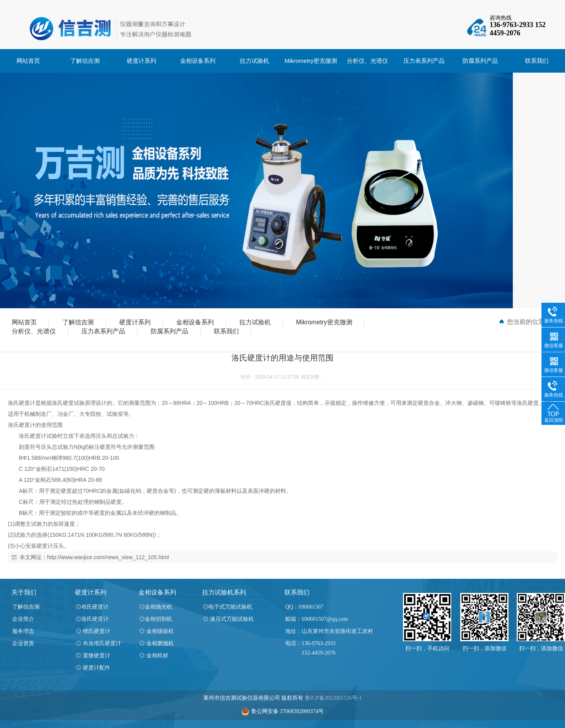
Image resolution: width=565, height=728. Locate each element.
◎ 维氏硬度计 (93, 631)
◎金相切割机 (156, 619)
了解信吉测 (85, 61)
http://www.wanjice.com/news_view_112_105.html (108, 557)
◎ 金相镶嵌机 (157, 631)
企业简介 (23, 619)
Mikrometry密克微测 (311, 61)
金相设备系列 (198, 61)
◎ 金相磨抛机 (157, 643)
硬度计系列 (141, 61)
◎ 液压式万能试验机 (228, 619)
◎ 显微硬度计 (93, 656)
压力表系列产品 (424, 61)
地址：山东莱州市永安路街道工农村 (329, 631)
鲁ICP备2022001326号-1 (333, 698)
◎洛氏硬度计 (92, 619)
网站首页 (28, 61)
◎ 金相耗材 (154, 656)
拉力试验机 (254, 61)
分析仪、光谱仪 (367, 61)
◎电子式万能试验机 (228, 607)
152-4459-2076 (319, 653)
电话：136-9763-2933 (310, 643)
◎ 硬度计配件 (93, 668)
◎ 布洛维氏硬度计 (98, 643)
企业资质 (23, 643)
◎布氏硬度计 (92, 607)
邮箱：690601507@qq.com (317, 619)
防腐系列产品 (480, 61)
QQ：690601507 (304, 607)
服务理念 (23, 631)
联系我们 (537, 61)
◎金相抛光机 (156, 607)
